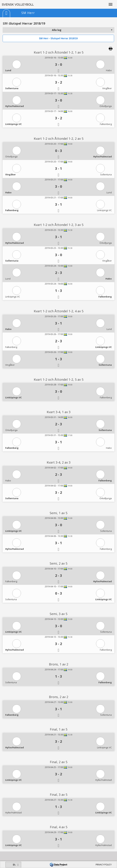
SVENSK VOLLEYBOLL (18, 5)
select (112, 30)
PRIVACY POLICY (104, 865)
